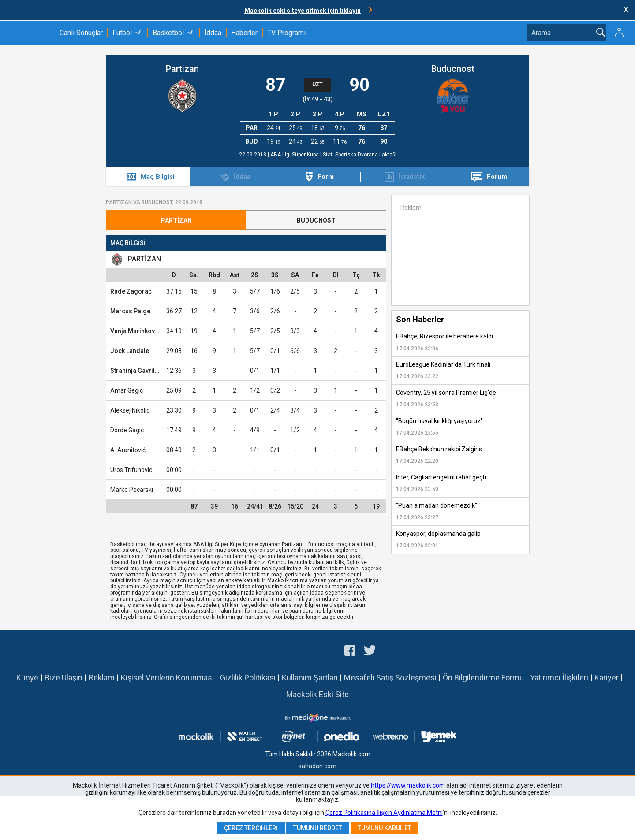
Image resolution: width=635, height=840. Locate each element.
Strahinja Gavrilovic (139, 371)
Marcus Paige (130, 311)
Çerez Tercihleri (251, 828)
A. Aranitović (128, 450)
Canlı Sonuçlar (81, 33)
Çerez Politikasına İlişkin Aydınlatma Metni (384, 813)
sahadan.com (317, 766)
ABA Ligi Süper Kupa (295, 155)
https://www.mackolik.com (408, 785)
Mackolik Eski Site (317, 694)
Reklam (102, 678)
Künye (27, 678)
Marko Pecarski (132, 490)
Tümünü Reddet (318, 828)
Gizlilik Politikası (248, 678)
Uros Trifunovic (131, 470)
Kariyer (607, 678)
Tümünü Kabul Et (385, 828)
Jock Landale (130, 351)
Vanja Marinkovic (135, 331)
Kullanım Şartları (310, 678)
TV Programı (286, 33)
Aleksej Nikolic (130, 410)
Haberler (244, 33)
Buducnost (453, 69)
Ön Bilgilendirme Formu (483, 678)
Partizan (182, 69)
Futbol (122, 33)
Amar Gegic (127, 390)
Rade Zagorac (131, 291)
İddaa (213, 33)
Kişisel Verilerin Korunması (167, 678)
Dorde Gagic (127, 430)
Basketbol (168, 33)
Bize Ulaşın (63, 678)
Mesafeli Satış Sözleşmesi (390, 678)
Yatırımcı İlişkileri (559, 678)
